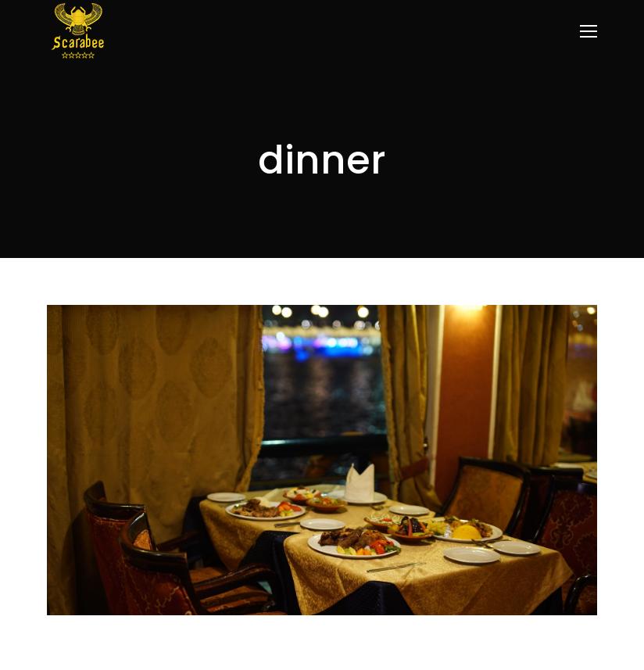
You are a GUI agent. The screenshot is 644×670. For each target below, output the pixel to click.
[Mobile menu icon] (589, 31)
